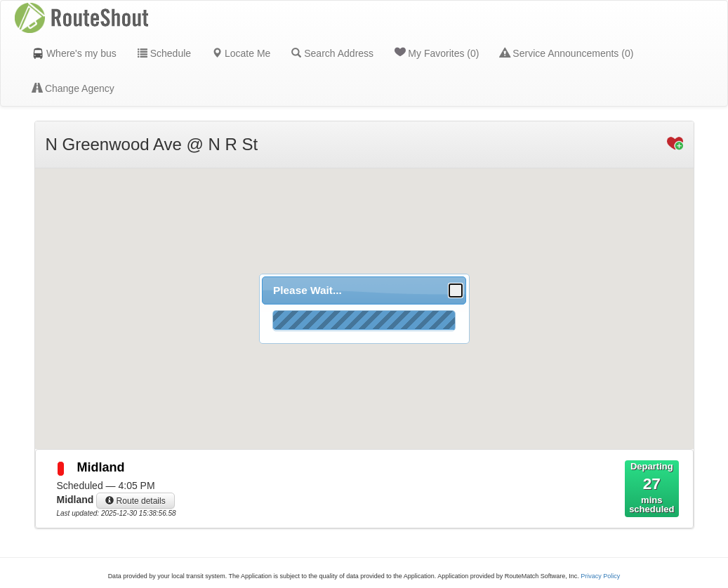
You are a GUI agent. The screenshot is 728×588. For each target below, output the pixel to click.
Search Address (332, 53)
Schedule (164, 53)
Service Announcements (567, 53)
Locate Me (241, 53)
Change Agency (73, 88)
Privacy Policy (600, 576)
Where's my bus (74, 53)
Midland (101, 467)
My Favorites (437, 53)
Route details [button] (135, 501)
